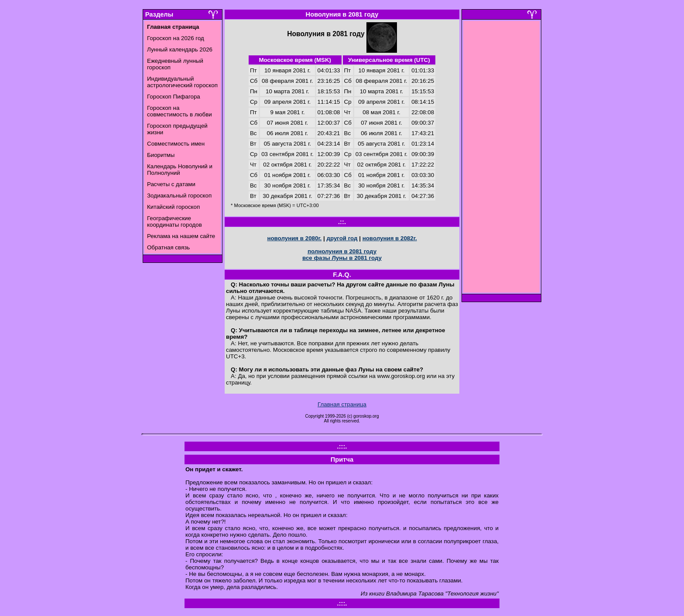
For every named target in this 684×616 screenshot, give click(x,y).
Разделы (159, 14)
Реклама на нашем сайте (181, 236)
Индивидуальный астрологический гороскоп (182, 82)
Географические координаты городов (174, 221)
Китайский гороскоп (173, 207)
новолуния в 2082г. (390, 238)
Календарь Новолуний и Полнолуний (180, 170)
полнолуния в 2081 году (342, 251)
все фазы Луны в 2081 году (342, 258)
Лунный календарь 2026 (180, 49)
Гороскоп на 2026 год (176, 38)
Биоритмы (161, 155)
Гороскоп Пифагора (174, 97)
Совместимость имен (176, 144)
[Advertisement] (502, 159)
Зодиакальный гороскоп (179, 196)
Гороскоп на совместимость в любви (180, 111)
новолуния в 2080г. (294, 238)
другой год (342, 238)
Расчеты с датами (171, 184)
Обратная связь (168, 247)
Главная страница (342, 404)
